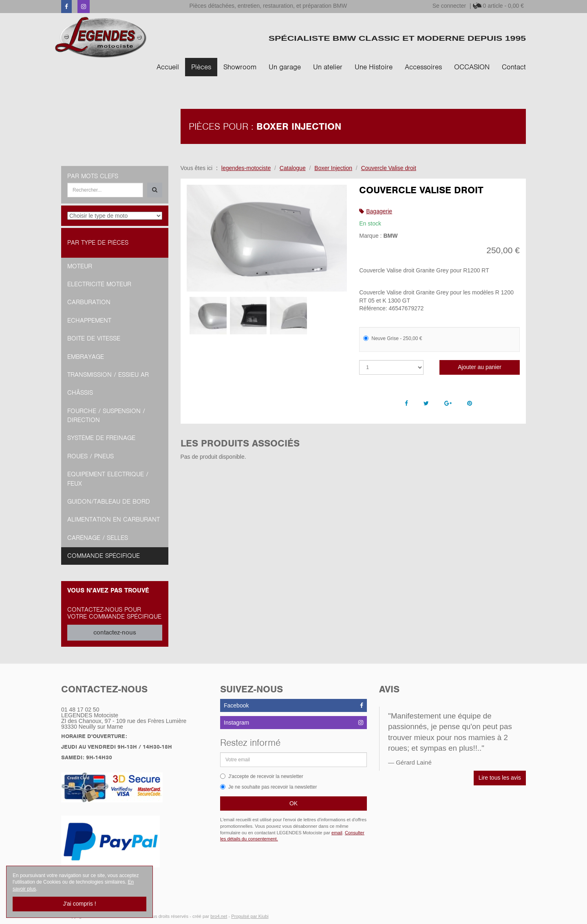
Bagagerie (379, 211)
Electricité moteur (99, 284)
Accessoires (423, 67)
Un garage (285, 67)
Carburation (89, 302)
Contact (514, 67)
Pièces (201, 67)
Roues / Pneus (90, 456)
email (337, 833)
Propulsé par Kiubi (250, 916)
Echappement (89, 321)
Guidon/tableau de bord (109, 502)
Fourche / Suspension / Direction (106, 416)
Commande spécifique (104, 556)
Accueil (168, 67)
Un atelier (328, 67)
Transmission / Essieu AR (108, 375)
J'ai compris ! (79, 904)
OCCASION (472, 67)
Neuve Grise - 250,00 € (393, 338)
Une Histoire (374, 67)
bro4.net (219, 916)
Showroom (240, 67)
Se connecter (449, 6)
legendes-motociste (246, 168)
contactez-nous (115, 632)
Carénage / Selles (98, 538)
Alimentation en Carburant (114, 519)
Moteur (80, 266)
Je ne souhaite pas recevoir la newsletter (268, 787)
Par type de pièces (98, 243)
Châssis (80, 393)
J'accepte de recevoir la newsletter (262, 776)
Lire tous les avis (500, 778)
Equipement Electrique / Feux (108, 479)
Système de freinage (101, 438)
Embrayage (86, 357)
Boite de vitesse (94, 338)
